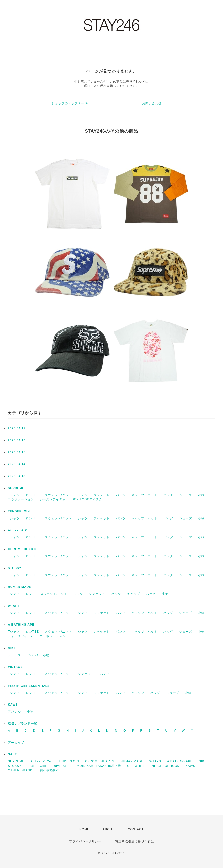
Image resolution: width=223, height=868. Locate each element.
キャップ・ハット (144, 495)
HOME (84, 829)
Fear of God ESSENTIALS (29, 686)
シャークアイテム (21, 636)
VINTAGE (15, 667)
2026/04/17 (17, 428)
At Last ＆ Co (19, 530)
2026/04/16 (17, 440)
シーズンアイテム (53, 499)
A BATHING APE (21, 625)
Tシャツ (14, 495)
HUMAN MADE (20, 587)
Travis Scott (62, 766)
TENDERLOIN (19, 511)
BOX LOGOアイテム (87, 499)
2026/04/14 (17, 464)
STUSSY (15, 568)
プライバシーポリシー (85, 841)
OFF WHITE (136, 766)
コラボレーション (21, 499)
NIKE (12, 648)
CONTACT (136, 829)
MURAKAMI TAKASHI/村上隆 (99, 766)
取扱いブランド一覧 (22, 724)
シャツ (83, 495)
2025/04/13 (17, 476)
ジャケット (102, 495)
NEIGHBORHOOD (166, 766)
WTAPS (14, 606)
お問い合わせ (152, 103)
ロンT (30, 594)
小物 (201, 495)
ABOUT (108, 829)
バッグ (168, 495)
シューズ (186, 495)
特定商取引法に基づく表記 (134, 841)
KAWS (13, 705)
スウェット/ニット (58, 495)
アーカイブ (16, 743)
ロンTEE (32, 495)
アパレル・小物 (38, 655)
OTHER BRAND (21, 770)
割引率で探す (49, 770)
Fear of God (37, 766)
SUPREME (16, 488)
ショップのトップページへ (71, 103)
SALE (12, 754)
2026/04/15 (17, 452)
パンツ (121, 495)
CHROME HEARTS (23, 549)
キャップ (134, 594)
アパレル (14, 712)
